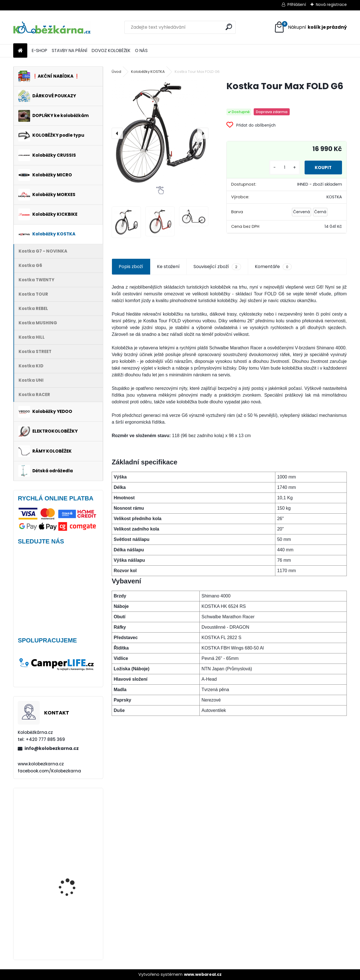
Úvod (116, 72)
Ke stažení (168, 267)
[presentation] (117, 133)
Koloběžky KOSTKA (148, 72)
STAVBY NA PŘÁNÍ (69, 50)
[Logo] (52, 27)
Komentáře (273, 267)
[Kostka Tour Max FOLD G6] (160, 133)
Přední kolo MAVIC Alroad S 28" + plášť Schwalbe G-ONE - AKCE (74, 925)
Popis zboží (131, 267)
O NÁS (141, 50)
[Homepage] (20, 51)
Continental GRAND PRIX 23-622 (74, 872)
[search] (229, 27)
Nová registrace (331, 5)
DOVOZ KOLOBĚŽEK (111, 50)
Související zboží (217, 267)
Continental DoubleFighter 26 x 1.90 (73, 817)
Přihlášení (297, 5)
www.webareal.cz (203, 974)
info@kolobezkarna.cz (52, 748)
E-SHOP (40, 50)
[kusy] (282, 168)
